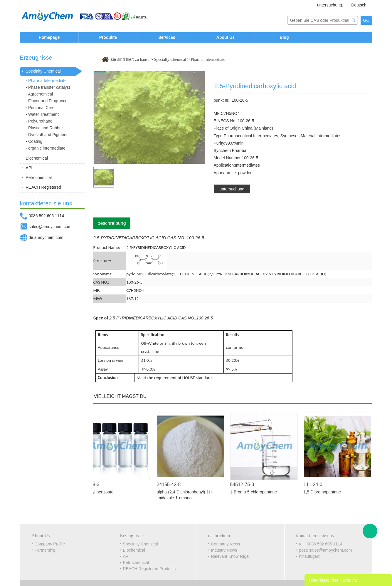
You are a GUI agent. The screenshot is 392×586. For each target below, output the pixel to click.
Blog (284, 37)
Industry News (224, 550)
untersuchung (232, 189)
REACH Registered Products (149, 569)
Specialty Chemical (43, 71)
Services (167, 37)
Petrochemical (39, 178)
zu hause (142, 60)
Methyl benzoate (101, 492)
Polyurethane (40, 121)
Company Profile (50, 544)
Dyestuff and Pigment (48, 135)
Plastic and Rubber (46, 128)
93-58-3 (94, 484)
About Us (226, 37)
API (29, 168)
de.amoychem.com (46, 237)
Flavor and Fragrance (48, 101)
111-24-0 (315, 484)
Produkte (108, 37)
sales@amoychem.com (50, 227)
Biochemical (37, 158)
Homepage (49, 37)
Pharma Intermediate (47, 81)
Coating (35, 141)
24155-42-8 (171, 484)
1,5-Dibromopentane (324, 492)
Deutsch (359, 5)
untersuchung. (330, 5)
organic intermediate (47, 148)
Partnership (45, 550)
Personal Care (41, 108)
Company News (226, 544)
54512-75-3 (244, 484)
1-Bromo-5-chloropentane (256, 492)
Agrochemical (40, 94)
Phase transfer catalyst (49, 87)
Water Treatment (43, 114)
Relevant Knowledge (230, 556)
